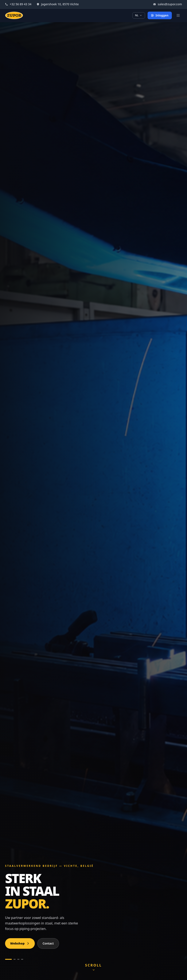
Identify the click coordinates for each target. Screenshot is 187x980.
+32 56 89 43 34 (18, 4)
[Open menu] (178, 15)
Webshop (20, 943)
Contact (48, 943)
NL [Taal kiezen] (139, 15)
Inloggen (160, 15)
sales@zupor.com (167, 4)
